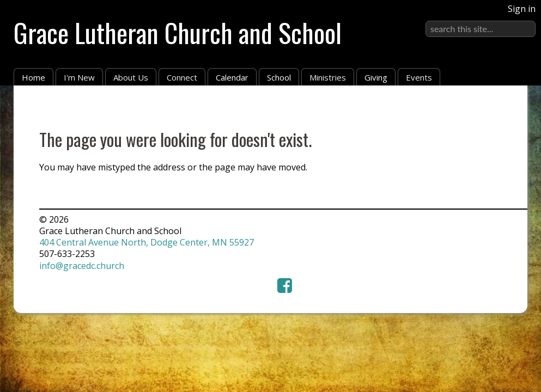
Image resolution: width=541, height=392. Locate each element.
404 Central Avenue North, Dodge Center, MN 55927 (147, 242)
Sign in (522, 9)
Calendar (232, 77)
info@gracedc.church (82, 266)
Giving (376, 77)
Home (34, 77)
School (279, 77)
